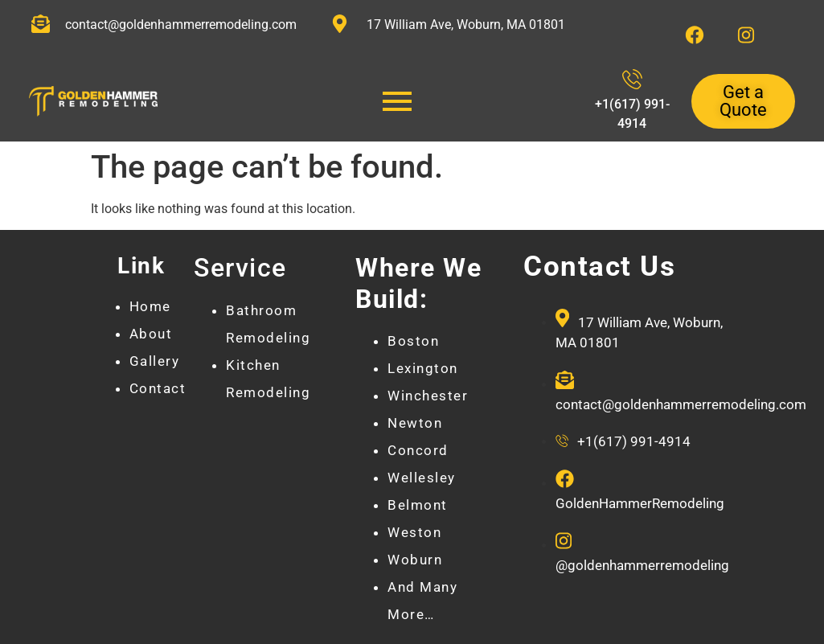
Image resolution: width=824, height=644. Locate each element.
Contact (158, 388)
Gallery (155, 361)
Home (150, 306)
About (151, 334)
